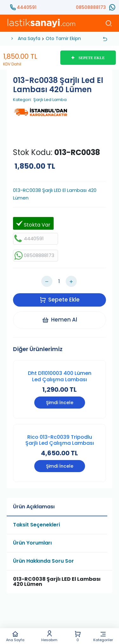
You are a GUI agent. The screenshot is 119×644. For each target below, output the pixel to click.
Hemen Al (60, 320)
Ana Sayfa (15, 636)
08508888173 (91, 7)
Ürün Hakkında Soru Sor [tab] (43, 561)
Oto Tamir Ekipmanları (70, 38)
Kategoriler (103, 636)
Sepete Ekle (60, 300)
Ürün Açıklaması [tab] (34, 507)
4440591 (27, 7)
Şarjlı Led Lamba (50, 100)
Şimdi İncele (60, 403)
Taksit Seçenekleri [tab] (36, 525)
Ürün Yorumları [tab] (32, 543)
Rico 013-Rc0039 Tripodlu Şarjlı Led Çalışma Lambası (60, 440)
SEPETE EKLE (88, 58)
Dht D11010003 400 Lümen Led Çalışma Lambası (60, 376)
